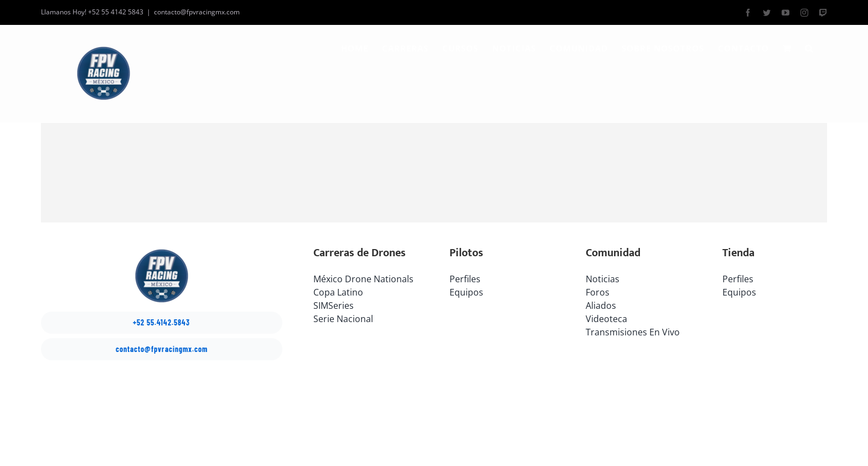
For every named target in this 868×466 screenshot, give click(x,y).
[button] (809, 48)
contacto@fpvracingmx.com (197, 12)
